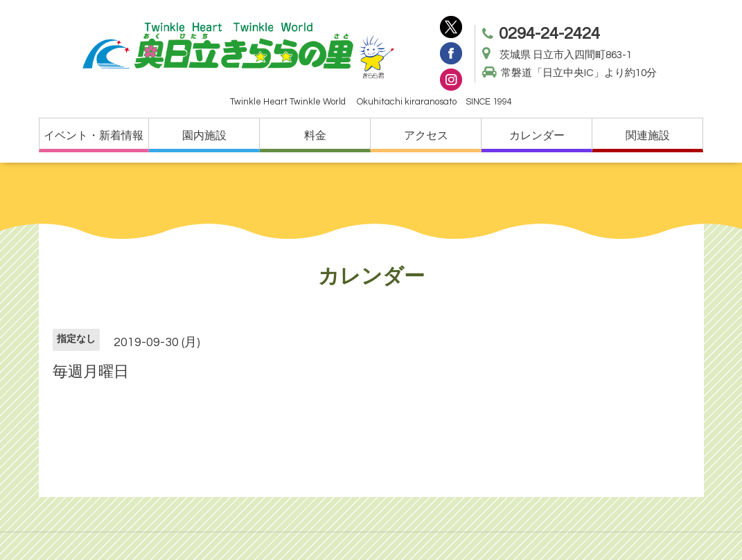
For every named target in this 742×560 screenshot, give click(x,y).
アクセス (426, 136)
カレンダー (537, 136)
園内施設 (204, 136)
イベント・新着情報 (94, 136)
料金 (315, 136)
